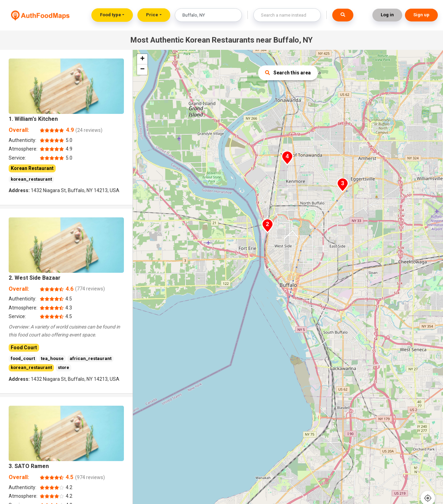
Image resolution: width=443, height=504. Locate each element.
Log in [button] (387, 15)
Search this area (288, 73)
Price (152, 15)
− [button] (142, 70)
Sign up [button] (421, 15)
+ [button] (142, 59)
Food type (111, 15)
